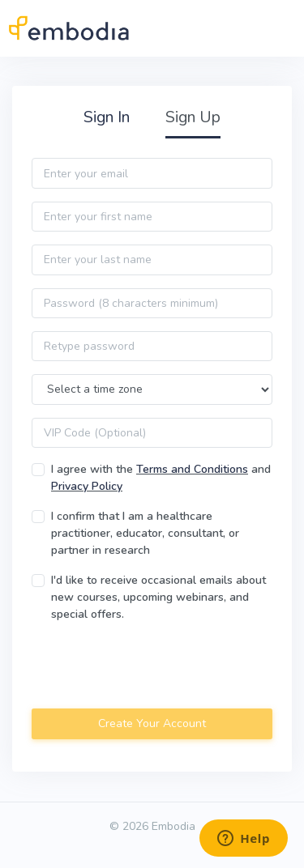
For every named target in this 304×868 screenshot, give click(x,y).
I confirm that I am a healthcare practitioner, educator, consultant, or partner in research (145, 533)
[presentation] (155, 667)
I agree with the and (161, 478)
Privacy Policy (87, 486)
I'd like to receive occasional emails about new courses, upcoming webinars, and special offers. (158, 597)
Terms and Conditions (192, 469)
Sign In (107, 117)
